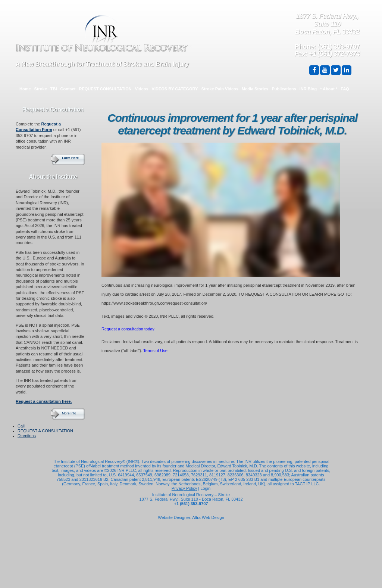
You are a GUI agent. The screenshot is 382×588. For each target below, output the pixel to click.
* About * (329, 89)
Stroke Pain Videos (220, 89)
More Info (69, 413)
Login (205, 488)
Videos (142, 89)
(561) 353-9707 (339, 47)
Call (21, 426)
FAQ (345, 89)
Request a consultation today (128, 329)
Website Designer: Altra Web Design (191, 517)
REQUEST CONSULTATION (105, 89)
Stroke (41, 89)
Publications (284, 89)
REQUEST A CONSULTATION (45, 431)
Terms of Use (155, 351)
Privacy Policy (184, 488)
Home (25, 89)
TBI (54, 89)
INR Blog (308, 89)
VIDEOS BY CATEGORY (175, 89)
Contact (68, 89)
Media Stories (255, 89)
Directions (27, 436)
